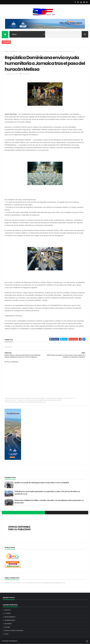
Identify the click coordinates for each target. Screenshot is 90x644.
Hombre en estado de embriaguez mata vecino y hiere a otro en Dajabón (42, 483)
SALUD (6, 634)
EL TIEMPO (8, 613)
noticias (7, 627)
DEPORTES (8, 610)
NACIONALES (14, 51)
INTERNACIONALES (10, 620)
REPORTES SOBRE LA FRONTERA (14, 631)
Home (7, 51)
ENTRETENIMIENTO (10, 617)
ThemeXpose (13, 641)
